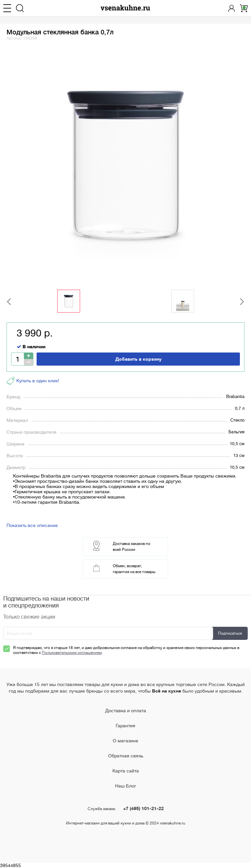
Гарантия (125, 726)
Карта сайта (126, 771)
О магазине (125, 741)
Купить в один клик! (33, 381)
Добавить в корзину (138, 359)
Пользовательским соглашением (72, 653)
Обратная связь (126, 756)
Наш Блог (126, 786)
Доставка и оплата (126, 711)
